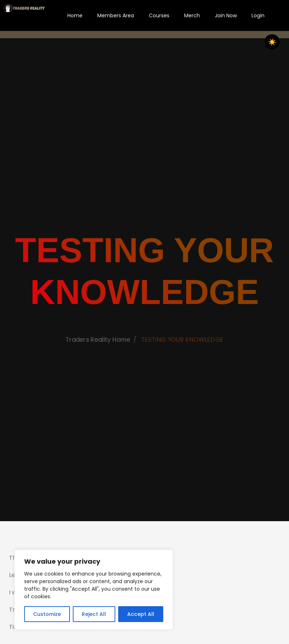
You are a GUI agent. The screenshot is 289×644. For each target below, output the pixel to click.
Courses (159, 15)
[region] (94, 590)
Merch (192, 15)
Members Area (116, 15)
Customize (47, 614)
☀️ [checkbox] (272, 42)
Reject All (94, 614)
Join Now (226, 15)
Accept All (141, 614)
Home (75, 15)
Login (258, 15)
